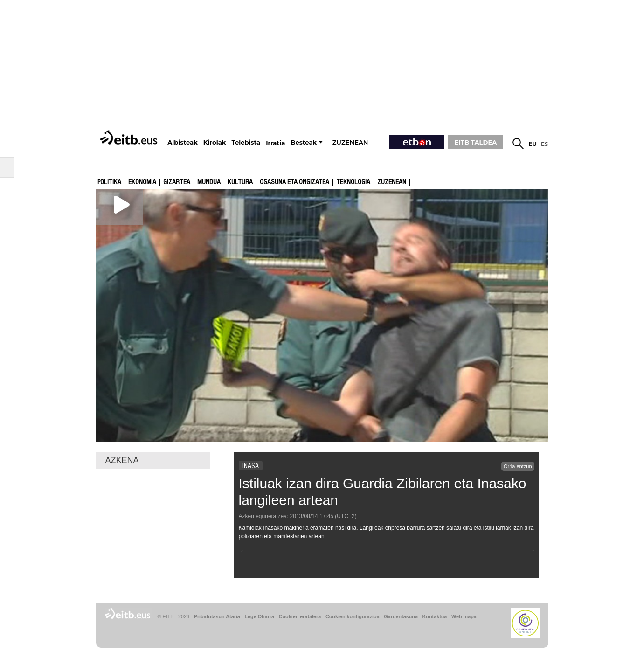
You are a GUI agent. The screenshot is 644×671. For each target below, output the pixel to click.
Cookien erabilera (300, 616)
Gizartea (177, 182)
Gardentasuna (401, 616)
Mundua (209, 182)
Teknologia (353, 182)
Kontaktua (435, 616)
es (544, 144)
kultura (240, 182)
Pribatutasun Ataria (217, 616)
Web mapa (464, 616)
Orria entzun (518, 466)
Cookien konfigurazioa (353, 616)
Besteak (304, 142)
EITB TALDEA (476, 142)
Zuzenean (392, 182)
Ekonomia (142, 182)
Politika (109, 182)
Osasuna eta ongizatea (294, 182)
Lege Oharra (260, 616)
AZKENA (122, 460)
